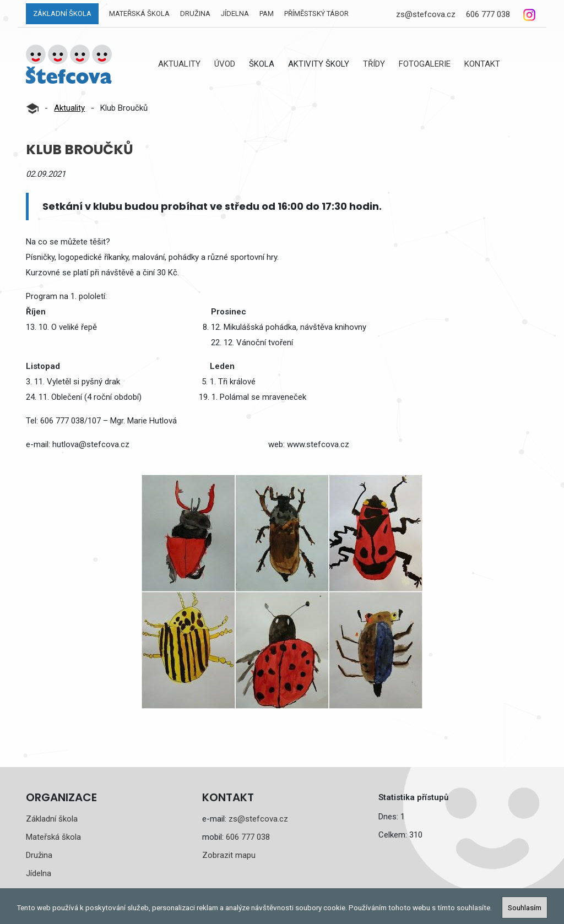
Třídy (374, 64)
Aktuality (179, 64)
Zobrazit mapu (229, 855)
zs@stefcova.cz (426, 14)
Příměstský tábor (316, 13)
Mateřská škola (139, 13)
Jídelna (235, 13)
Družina (195, 13)
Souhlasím (525, 907)
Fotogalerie (425, 64)
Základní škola (62, 13)
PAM (267, 13)
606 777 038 (488, 14)
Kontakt (482, 64)
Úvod (225, 64)
